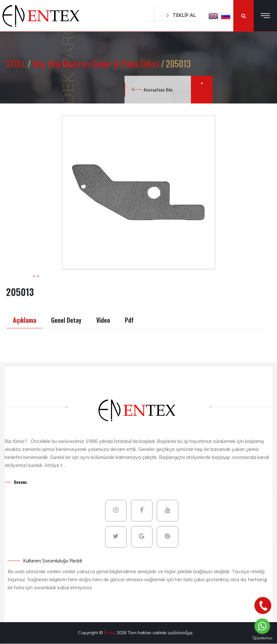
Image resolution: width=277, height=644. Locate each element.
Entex (110, 633)
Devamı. (21, 482)
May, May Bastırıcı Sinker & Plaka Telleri (97, 64)
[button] (213, 16)
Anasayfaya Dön (158, 89)
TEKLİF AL (178, 15)
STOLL (17, 64)
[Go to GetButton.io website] (262, 638)
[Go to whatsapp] (262, 626)
